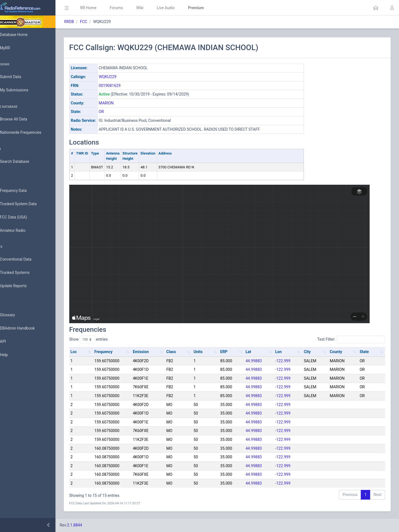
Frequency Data (21, 191)
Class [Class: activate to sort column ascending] (182, 352)
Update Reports (21, 286)
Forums (132, 8)
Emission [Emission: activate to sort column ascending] (154, 352)
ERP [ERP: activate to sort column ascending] (232, 352)
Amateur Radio (21, 231)
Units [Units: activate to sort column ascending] (208, 352)
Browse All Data (21, 119)
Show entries (104, 340)
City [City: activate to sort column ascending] (312, 352)
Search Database (22, 162)
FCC (99, 22)
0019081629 (125, 86)
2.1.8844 (90, 525)
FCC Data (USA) (21, 217)
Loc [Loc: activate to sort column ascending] (89, 352)
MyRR (13, 48)
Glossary (15, 315)
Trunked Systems (23, 273)
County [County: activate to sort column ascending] (339, 352)
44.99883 (261, 361)
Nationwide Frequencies (29, 133)
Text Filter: (351, 340)
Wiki (155, 8)
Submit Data (18, 77)
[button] (376, 8)
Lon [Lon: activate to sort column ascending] (284, 352)
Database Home (22, 35)
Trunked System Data (26, 204)
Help (12, 355)
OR (117, 112)
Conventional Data (24, 259)
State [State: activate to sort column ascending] (366, 352)
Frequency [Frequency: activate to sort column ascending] (118, 352)
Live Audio (181, 8)
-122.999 (289, 361)
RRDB (85, 22)
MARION (122, 103)
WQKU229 (123, 77)
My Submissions (22, 90)
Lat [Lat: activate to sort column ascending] (255, 352)
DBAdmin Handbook (25, 328)
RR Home (104, 8)
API (11, 342)
